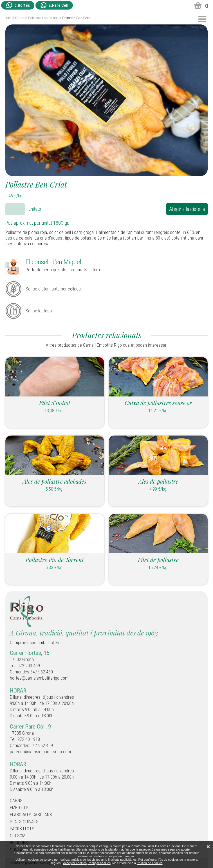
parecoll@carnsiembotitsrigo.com (40, 752)
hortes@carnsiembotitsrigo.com (39, 678)
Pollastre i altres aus (43, 18)
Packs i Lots (22, 829)
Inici (8, 18)
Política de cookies (150, 863)
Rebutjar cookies (99, 863)
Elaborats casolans (31, 815)
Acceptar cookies (75, 863)
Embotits (19, 808)
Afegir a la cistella (187, 209)
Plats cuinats (24, 822)
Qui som (18, 836)
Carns (20, 18)
